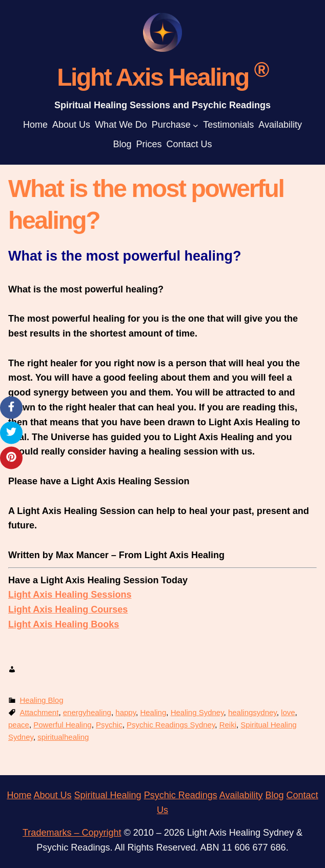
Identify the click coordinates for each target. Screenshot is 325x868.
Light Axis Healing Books (64, 624)
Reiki (228, 725)
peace (19, 725)
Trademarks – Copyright (72, 833)
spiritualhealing (63, 737)
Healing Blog (42, 700)
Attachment (39, 712)
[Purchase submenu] (196, 125)
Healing (153, 712)
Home (19, 795)
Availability (241, 795)
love (288, 712)
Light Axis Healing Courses (68, 609)
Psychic (109, 725)
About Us (52, 795)
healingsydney (252, 712)
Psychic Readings (181, 795)
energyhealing (87, 712)
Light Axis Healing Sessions (70, 595)
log (277, 795)
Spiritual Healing (108, 795)
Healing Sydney (197, 712)
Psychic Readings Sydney (171, 725)
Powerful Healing (62, 725)
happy (126, 712)
